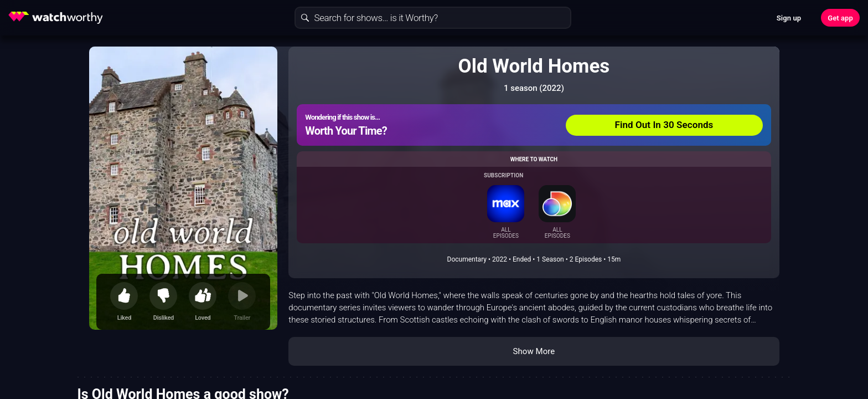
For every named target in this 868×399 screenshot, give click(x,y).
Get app (840, 18)
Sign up (789, 18)
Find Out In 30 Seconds (664, 125)
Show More (534, 351)
